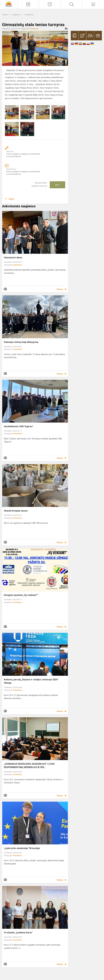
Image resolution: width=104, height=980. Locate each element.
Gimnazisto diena (13, 258)
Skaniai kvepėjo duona (16, 511)
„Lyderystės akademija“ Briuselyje (22, 848)
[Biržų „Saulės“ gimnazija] (9, 4)
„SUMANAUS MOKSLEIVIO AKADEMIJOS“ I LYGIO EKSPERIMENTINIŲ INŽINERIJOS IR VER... (29, 766)
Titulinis (5, 15)
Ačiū (57, 185)
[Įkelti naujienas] (28, 4)
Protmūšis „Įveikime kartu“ (18, 933)
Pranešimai (29, 15)
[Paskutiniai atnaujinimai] (50, 4)
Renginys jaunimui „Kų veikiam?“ (21, 595)
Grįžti (11, 199)
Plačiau (60, 289)
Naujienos (17, 15)
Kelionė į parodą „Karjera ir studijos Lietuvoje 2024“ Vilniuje (31, 681)
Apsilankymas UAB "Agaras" (19, 426)
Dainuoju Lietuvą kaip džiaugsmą (21, 342)
